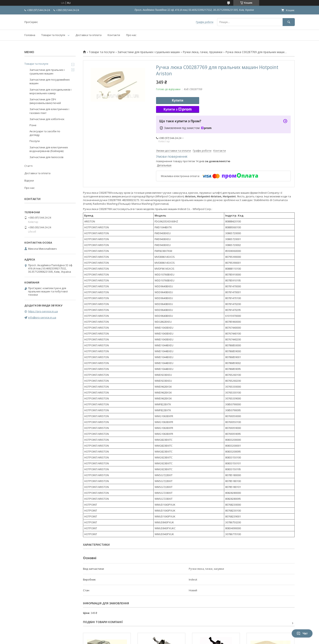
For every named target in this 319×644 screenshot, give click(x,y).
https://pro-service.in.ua (43, 311)
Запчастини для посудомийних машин (50, 81)
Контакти (114, 35)
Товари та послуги (53, 35)
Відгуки (29, 180)
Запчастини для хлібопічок (47, 119)
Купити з (178, 109)
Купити (178, 100)
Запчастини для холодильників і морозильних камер (50, 91)
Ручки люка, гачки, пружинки (203, 52)
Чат (302, 633)
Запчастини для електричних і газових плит (49, 111)
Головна (30, 35)
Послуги (35, 141)
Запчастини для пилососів (46, 157)
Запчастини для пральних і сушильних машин (149, 52)
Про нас (131, 35)
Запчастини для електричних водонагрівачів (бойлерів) (49, 149)
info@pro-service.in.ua (42, 317)
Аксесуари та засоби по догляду (45, 133)
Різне (33, 125)
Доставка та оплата (88, 35)
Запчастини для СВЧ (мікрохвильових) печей (45, 101)
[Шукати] (289, 22)
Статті (28, 166)
